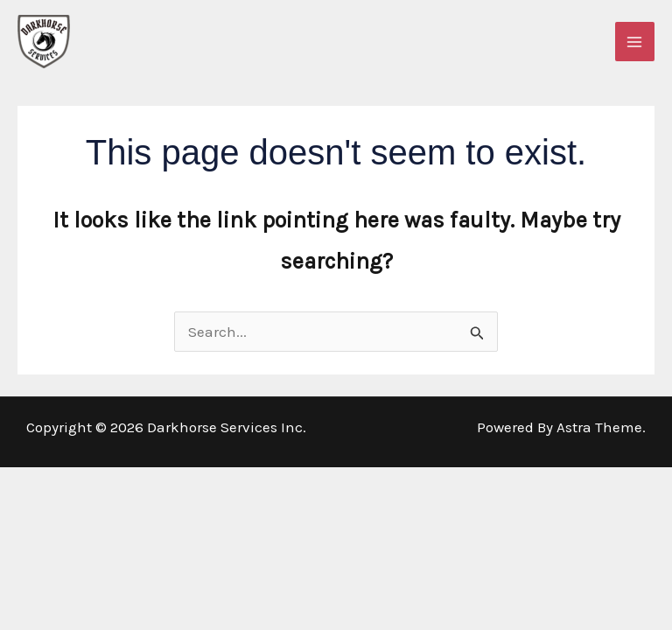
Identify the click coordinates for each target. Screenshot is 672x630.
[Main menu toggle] (635, 42)
